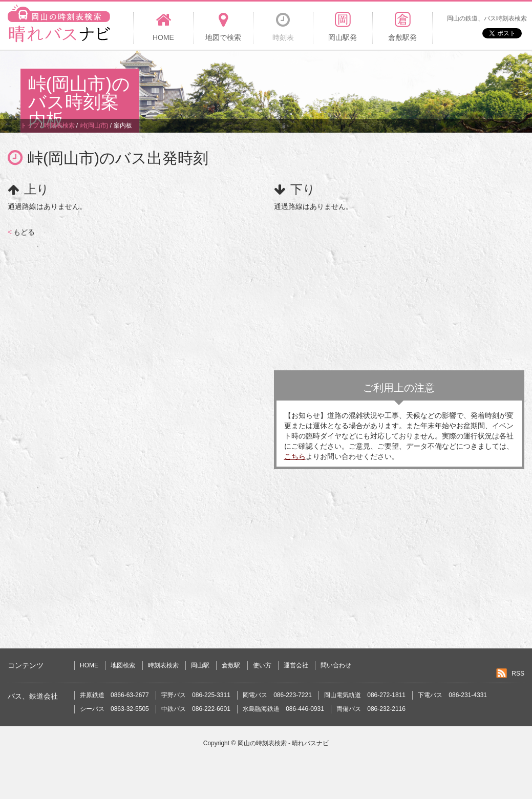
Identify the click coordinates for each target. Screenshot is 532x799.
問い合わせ (336, 665)
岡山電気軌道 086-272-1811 (365, 695)
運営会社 (296, 665)
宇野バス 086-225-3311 (196, 695)
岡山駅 (200, 665)
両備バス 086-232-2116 (371, 709)
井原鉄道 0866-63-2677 (114, 695)
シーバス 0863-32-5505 (114, 709)
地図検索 (123, 665)
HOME (89, 665)
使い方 (262, 665)
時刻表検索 (163, 665)
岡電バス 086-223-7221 (277, 695)
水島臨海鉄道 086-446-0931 (283, 709)
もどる (21, 232)
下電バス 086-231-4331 (452, 695)
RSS (518, 674)
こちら (295, 456)
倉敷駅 (231, 665)
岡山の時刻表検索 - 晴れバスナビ (283, 743)
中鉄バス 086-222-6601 (196, 709)
